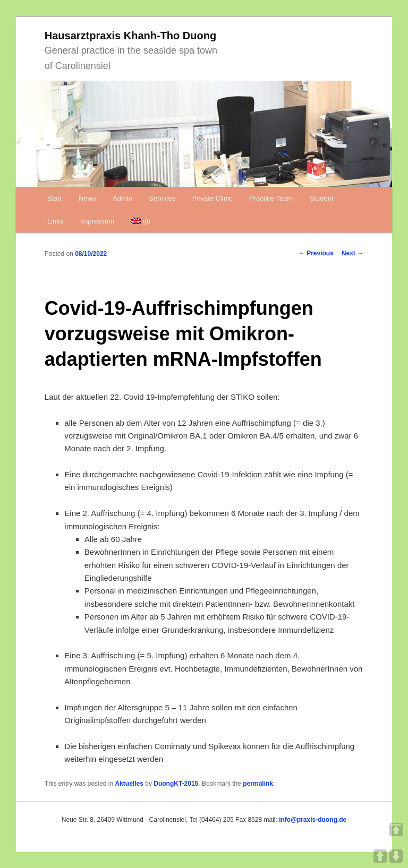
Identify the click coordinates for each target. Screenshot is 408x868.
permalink (258, 784)
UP (380, 856)
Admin (122, 198)
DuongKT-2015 (176, 784)
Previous (316, 253)
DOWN (396, 856)
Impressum (97, 221)
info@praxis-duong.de (313, 820)
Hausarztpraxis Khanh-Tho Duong (130, 36)
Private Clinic (212, 198)
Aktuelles (129, 784)
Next (352, 253)
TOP (396, 830)
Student (322, 198)
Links (55, 221)
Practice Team (271, 198)
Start (54, 198)
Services (162, 198)
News (87, 198)
